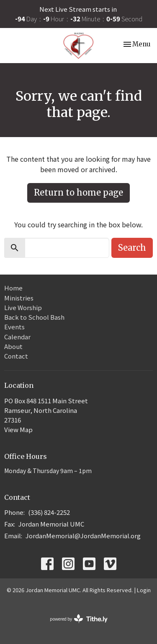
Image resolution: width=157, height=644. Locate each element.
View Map (18, 429)
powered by (79, 619)
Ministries (19, 298)
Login (144, 590)
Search (132, 248)
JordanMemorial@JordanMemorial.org (83, 536)
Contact (16, 356)
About (13, 346)
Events (14, 327)
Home (13, 288)
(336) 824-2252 (49, 512)
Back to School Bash (34, 317)
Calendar (17, 337)
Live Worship (23, 307)
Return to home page (78, 192)
